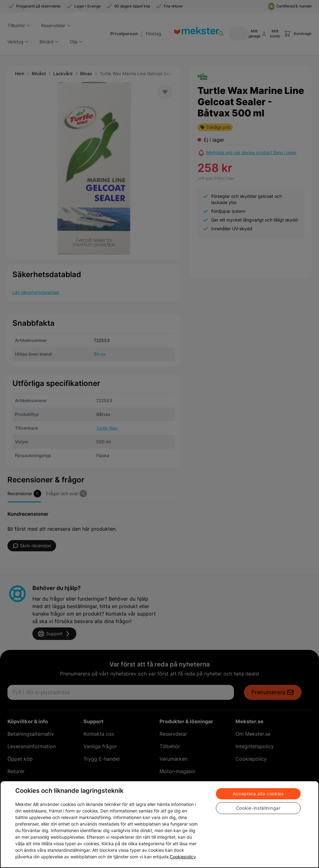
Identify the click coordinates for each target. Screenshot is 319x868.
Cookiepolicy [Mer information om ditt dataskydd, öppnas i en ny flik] (183, 857)
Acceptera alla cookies (258, 794)
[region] (159, 824)
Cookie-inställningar (258, 808)
